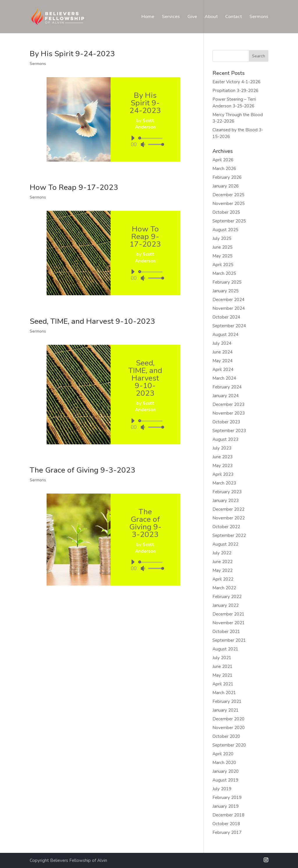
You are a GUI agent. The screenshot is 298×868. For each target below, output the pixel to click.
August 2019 (225, 780)
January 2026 (226, 186)
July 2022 (222, 553)
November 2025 (229, 204)
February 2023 (227, 492)
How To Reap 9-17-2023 (74, 187)
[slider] (151, 138)
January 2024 (226, 396)
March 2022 (224, 588)
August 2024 (225, 335)
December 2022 (228, 509)
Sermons (259, 17)
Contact (234, 17)
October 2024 (226, 317)
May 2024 (222, 361)
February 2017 (227, 832)
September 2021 (229, 640)
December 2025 (228, 195)
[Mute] (143, 144)
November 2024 (229, 308)
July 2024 (222, 343)
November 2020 (229, 728)
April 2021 (223, 684)
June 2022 (222, 562)
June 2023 (222, 457)
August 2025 (225, 230)
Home (148, 17)
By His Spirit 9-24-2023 (72, 54)
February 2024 (227, 387)
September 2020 (229, 745)
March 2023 (224, 483)
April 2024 (223, 370)
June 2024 (222, 352)
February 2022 (227, 597)
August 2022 (225, 544)
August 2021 (225, 649)
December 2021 (228, 614)
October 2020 (226, 736)
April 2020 (223, 754)
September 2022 (229, 535)
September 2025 (229, 221)
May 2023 (222, 466)
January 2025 (226, 291)
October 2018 (226, 824)
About (211, 17)
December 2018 (228, 815)
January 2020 (226, 771)
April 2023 (223, 474)
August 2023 (225, 439)
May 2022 (222, 570)
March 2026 (224, 169)
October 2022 (226, 527)
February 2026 (227, 177)
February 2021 (227, 701)
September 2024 (229, 326)
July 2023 (222, 448)
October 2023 (226, 422)
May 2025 (222, 256)
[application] (145, 141)
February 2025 (227, 282)
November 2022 (229, 518)
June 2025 (222, 247)
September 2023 (229, 431)
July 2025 (222, 238)
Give (192, 17)
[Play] (133, 138)
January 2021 (226, 710)
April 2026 (223, 160)
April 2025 (223, 265)
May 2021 (222, 675)
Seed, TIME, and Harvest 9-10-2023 (92, 321)
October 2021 (226, 632)
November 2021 (229, 623)
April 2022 (223, 579)
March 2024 (224, 378)
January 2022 (226, 605)
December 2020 (228, 719)
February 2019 (227, 798)
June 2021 (222, 667)
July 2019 (222, 789)
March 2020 (224, 763)
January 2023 (226, 501)
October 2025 (226, 212)
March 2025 (224, 273)
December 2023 (228, 404)
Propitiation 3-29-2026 (235, 91)
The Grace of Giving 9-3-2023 (83, 470)
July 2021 (222, 658)
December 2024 (228, 300)
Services (171, 17)
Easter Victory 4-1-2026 (236, 82)
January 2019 (226, 806)
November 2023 (229, 413)
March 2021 (224, 693)
